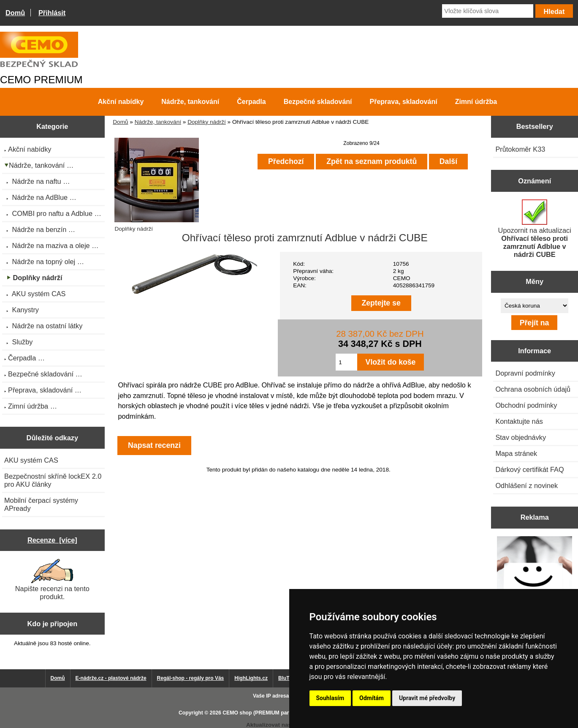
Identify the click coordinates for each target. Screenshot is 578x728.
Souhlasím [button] (330, 698)
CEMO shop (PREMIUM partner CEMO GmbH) (278, 713)
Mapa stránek (516, 453)
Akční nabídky (121, 102)
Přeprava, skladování (404, 102)
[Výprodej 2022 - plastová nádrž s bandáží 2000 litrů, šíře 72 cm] (535, 575)
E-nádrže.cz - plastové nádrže (111, 678)
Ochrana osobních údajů (533, 389)
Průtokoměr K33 (520, 149)
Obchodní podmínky (526, 405)
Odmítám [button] (372, 698)
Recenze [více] (52, 540)
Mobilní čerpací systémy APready (41, 504)
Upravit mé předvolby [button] (427, 698)
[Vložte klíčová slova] (488, 11)
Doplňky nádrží (207, 122)
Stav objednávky (521, 437)
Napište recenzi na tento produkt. (52, 580)
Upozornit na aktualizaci (535, 229)
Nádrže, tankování (158, 122)
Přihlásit (52, 13)
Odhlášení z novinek (526, 485)
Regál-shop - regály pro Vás (191, 678)
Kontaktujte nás (519, 421)
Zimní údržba (476, 102)
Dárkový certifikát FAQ (529, 469)
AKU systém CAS (31, 460)
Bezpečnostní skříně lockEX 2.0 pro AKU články (53, 480)
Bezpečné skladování (318, 102)
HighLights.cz (251, 678)
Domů (15, 13)
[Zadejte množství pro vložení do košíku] (346, 362)
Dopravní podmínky (525, 373)
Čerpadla (251, 102)
